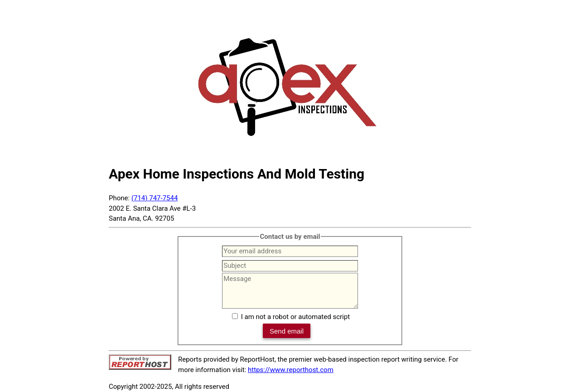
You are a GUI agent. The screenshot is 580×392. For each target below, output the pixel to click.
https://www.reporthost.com (291, 370)
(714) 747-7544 (155, 198)
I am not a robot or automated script (295, 317)
